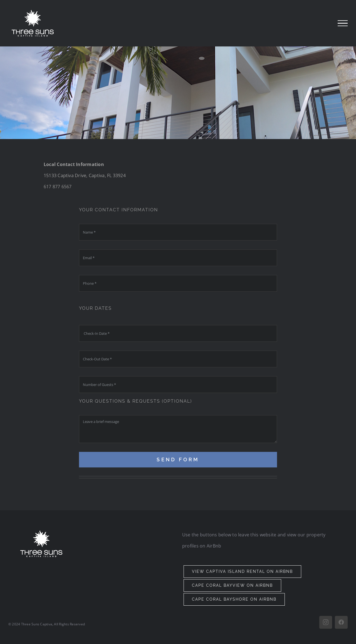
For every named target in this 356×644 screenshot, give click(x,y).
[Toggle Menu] (343, 23)
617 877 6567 (58, 187)
